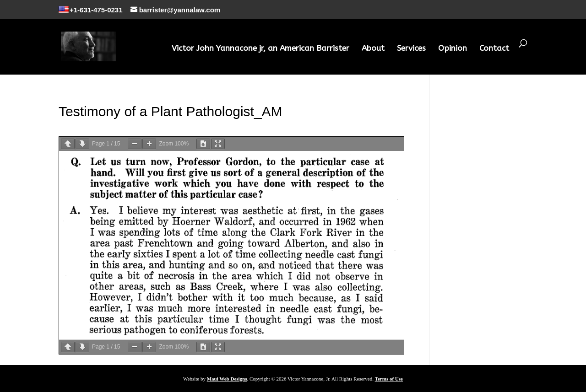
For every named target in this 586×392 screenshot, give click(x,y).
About (373, 49)
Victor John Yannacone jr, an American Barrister (260, 49)
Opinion (453, 49)
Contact (494, 49)
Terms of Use (389, 379)
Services (411, 49)
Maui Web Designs (227, 379)
